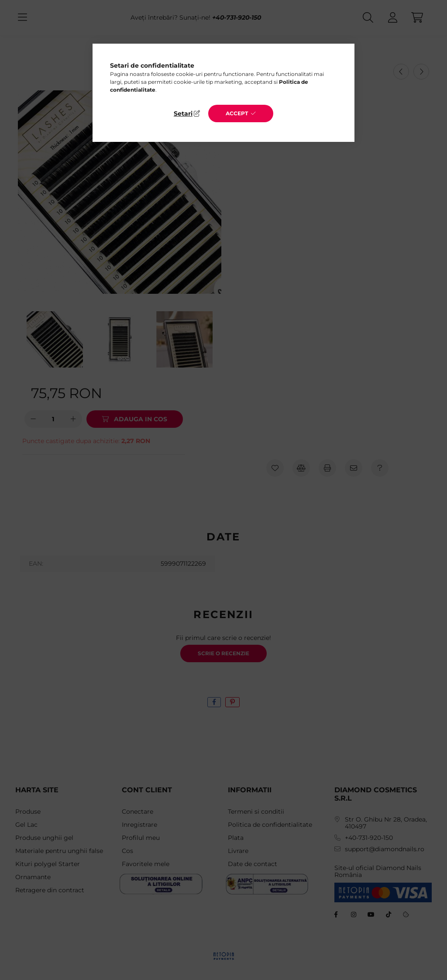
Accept (237, 113)
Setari (183, 113)
